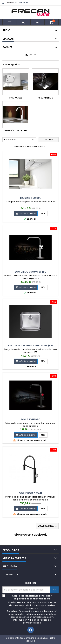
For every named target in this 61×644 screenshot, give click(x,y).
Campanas (16, 98)
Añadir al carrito (26, 214)
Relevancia (20, 140)
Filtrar (49, 140)
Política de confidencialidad (37, 621)
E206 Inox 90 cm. (30, 198)
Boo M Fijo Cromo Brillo (30, 272)
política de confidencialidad (33, 599)
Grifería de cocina (16, 131)
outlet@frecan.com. (43, 617)
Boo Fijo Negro (30, 419)
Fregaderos (45, 98)
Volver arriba (47, 526)
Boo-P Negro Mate (30, 493)
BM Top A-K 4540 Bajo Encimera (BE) (30, 346)
